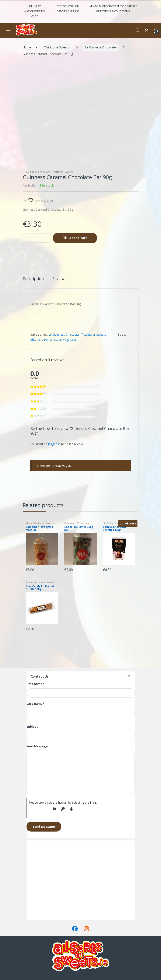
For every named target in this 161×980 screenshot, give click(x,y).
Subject (32, 727)
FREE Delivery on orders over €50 (68, 9)
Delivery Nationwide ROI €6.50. (35, 11)
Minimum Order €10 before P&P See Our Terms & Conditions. (113, 9)
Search (138, 30)
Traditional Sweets (57, 47)
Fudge (29, 582)
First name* (35, 684)
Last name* (35, 704)
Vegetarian (70, 340)
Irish (39, 340)
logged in (54, 444)
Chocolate (70, 523)
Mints (29, 523)
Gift (33, 340)
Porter (48, 340)
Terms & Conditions (40, 917)
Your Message (37, 746)
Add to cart (78, 238)
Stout (58, 340)
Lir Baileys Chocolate (115, 523)
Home (27, 47)
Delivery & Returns (39, 912)
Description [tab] (33, 279)
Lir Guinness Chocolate (100, 47)
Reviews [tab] (59, 279)
